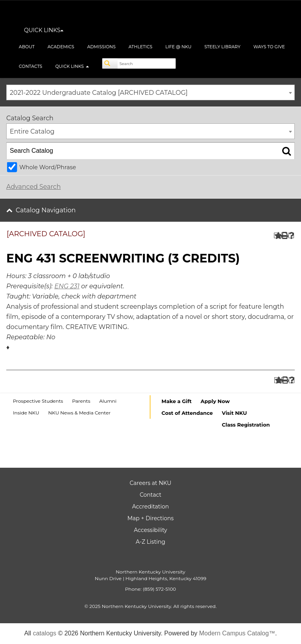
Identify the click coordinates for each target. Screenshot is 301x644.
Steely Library (222, 47)
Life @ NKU (179, 47)
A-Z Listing (150, 542)
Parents (81, 401)
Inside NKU (26, 413)
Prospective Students (38, 401)
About (27, 47)
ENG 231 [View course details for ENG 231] (67, 286)
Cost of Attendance (187, 413)
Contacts (31, 66)
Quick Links (72, 66)
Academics (61, 47)
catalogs (45, 633)
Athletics (141, 47)
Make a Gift (177, 401)
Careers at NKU (150, 483)
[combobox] (150, 92)
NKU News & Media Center (79, 413)
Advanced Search (34, 187)
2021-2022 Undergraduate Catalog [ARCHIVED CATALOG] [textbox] (99, 93)
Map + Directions (150, 518)
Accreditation (150, 507)
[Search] (110, 63)
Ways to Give (269, 47)
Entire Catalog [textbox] (32, 131)
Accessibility (151, 530)
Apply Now (215, 401)
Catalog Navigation (46, 210)
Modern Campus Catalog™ (237, 633)
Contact (150, 495)
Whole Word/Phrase (48, 167)
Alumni (108, 401)
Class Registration (246, 425)
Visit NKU (234, 413)
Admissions (101, 47)
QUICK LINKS (44, 30)
